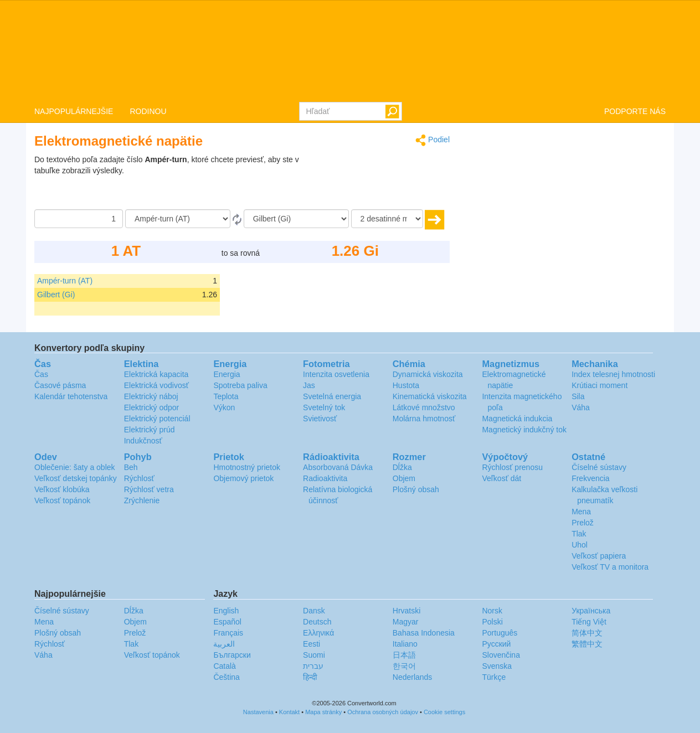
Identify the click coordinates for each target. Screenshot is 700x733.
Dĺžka (402, 467)
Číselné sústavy (599, 467)
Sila (578, 396)
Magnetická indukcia (517, 419)
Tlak (579, 534)
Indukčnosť (143, 441)
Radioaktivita (325, 478)
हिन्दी (310, 677)
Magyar (406, 622)
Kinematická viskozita (430, 396)
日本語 (404, 655)
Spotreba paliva (240, 385)
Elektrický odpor (152, 407)
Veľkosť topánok (62, 500)
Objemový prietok (243, 478)
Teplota (226, 396)
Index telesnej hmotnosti (613, 374)
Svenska (497, 666)
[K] (296, 219)
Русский (496, 644)
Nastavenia (258, 712)
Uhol (580, 545)
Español (227, 622)
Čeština (226, 677)
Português (500, 633)
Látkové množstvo (424, 407)
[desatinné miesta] (387, 219)
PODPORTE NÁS (635, 111)
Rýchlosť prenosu (512, 467)
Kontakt (289, 712)
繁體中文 (587, 644)
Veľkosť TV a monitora (610, 567)
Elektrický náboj (151, 396)
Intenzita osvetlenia (336, 374)
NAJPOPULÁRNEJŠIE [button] (74, 111)
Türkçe (494, 677)
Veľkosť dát (501, 478)
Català (224, 666)
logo (350, 50)
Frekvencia (590, 478)
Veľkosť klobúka (62, 489)
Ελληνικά (318, 633)
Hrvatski (407, 611)
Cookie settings (444, 712)
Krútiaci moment (599, 385)
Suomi (314, 655)
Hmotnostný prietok (247, 467)
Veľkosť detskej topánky (76, 478)
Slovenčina (501, 655)
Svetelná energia (332, 396)
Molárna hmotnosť (424, 419)
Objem (404, 478)
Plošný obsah (416, 489)
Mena (581, 512)
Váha (581, 407)
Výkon (224, 407)
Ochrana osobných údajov (383, 712)
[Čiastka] (79, 219)
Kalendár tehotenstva (71, 396)
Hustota (406, 385)
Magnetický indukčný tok (524, 430)
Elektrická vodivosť (156, 385)
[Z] (178, 219)
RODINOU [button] (148, 111)
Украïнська (591, 611)
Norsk (492, 611)
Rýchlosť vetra (149, 489)
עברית (313, 666)
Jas (309, 385)
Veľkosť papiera (599, 556)
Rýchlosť (139, 478)
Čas (41, 374)
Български (232, 655)
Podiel (433, 140)
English (226, 611)
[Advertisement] (380, 182)
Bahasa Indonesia (424, 633)
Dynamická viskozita (428, 374)
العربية (224, 644)
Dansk (314, 611)
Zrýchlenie (142, 500)
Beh (131, 467)
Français (228, 633)
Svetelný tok (324, 407)
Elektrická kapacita (156, 374)
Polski (492, 622)
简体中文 (587, 633)
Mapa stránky (323, 712)
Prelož (583, 523)
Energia (227, 374)
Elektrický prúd (150, 430)
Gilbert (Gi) (56, 295)
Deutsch (317, 622)
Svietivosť (320, 419)
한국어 (404, 666)
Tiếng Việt (589, 622)
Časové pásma (60, 385)
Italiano (405, 644)
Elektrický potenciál (157, 419)
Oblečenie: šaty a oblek (75, 467)
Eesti (312, 644)
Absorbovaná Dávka (338, 467)
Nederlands (413, 677)
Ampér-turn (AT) (65, 281)
